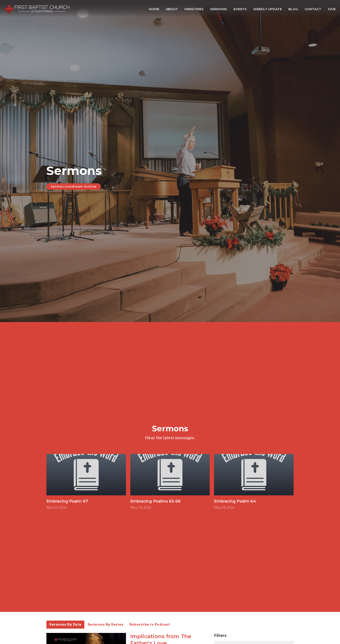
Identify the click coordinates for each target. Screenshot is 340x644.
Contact (313, 9)
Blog (293, 9)
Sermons (219, 9)
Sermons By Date (65, 624)
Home (154, 9)
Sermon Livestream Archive (74, 186)
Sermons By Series (106, 624)
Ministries (194, 9)
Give (332, 9)
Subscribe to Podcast (150, 624)
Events (240, 9)
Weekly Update (268, 9)
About (172, 9)
